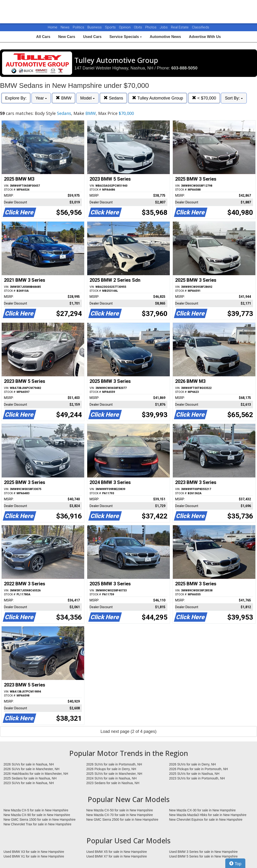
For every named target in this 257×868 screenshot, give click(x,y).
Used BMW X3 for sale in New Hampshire (34, 852)
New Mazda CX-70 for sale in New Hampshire (120, 815)
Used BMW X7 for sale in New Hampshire (117, 856)
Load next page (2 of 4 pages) (128, 731)
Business (95, 27)
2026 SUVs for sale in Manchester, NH (31, 769)
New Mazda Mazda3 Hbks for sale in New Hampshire (208, 815)
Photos (151, 27)
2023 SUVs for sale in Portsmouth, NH (197, 778)
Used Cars (92, 37)
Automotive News (165, 37)
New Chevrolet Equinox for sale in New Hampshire (206, 820)
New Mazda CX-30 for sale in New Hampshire (202, 810)
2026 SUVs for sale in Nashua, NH (29, 764)
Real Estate (180, 27)
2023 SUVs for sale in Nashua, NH (29, 783)
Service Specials (126, 37)
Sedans (113, 98)
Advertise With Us (205, 37)
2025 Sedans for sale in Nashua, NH (30, 778)
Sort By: (234, 98)
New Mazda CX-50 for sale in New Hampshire (120, 810)
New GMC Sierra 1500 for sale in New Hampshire (40, 820)
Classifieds (201, 27)
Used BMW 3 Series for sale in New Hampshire (203, 852)
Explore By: (16, 98)
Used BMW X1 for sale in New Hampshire (34, 856)
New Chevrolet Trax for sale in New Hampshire (37, 824)
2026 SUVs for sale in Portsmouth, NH (114, 764)
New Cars (67, 37)
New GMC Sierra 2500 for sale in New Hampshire (122, 820)
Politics (78, 27)
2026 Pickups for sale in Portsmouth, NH (198, 769)
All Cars (43, 37)
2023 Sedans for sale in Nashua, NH (113, 783)
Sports (111, 27)
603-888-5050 (184, 68)
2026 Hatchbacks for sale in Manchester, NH (36, 774)
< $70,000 (204, 98)
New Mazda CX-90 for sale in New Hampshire (37, 815)
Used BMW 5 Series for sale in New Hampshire (203, 856)
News (65, 27)
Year (41, 98)
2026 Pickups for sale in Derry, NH (111, 769)
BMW (64, 98)
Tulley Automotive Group (158, 98)
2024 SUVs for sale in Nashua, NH (111, 778)
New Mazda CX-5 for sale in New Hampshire (36, 810)
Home (53, 27)
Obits (138, 27)
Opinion (125, 27)
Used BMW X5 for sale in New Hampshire (117, 852)
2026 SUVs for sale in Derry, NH (192, 764)
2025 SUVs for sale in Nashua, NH (194, 774)
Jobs (164, 27)
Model (87, 98)
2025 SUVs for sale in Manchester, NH (114, 774)
